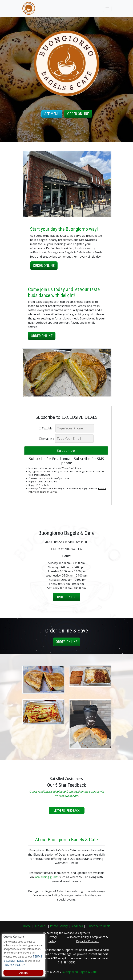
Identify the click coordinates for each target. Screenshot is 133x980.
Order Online (78, 114)
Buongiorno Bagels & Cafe (79, 972)
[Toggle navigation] (107, 9)
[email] (74, 439)
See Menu (52, 114)
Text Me (47, 428)
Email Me (47, 439)
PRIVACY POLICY (14, 965)
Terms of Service (49, 492)
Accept (24, 973)
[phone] (75, 428)
